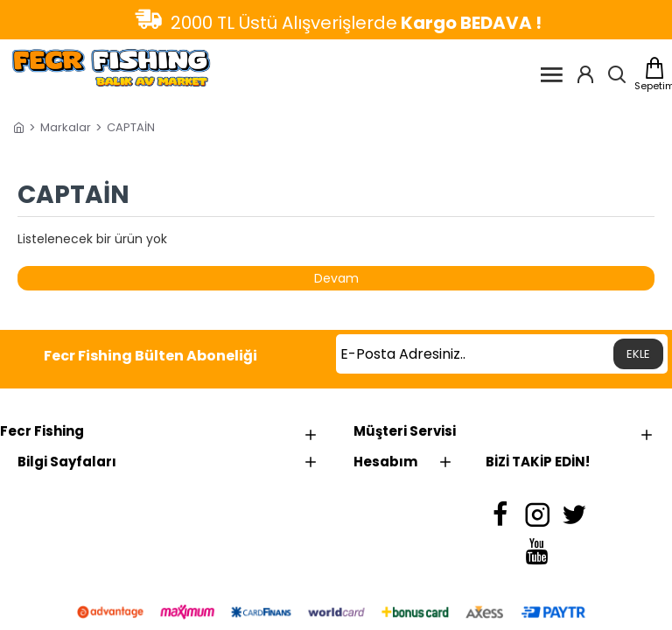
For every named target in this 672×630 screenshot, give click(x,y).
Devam (336, 278)
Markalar (66, 127)
